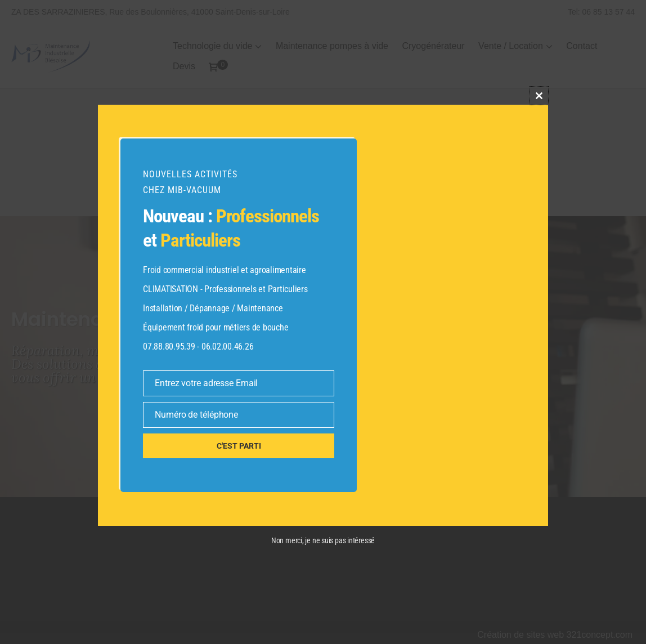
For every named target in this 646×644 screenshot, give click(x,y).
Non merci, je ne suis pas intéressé (323, 540)
